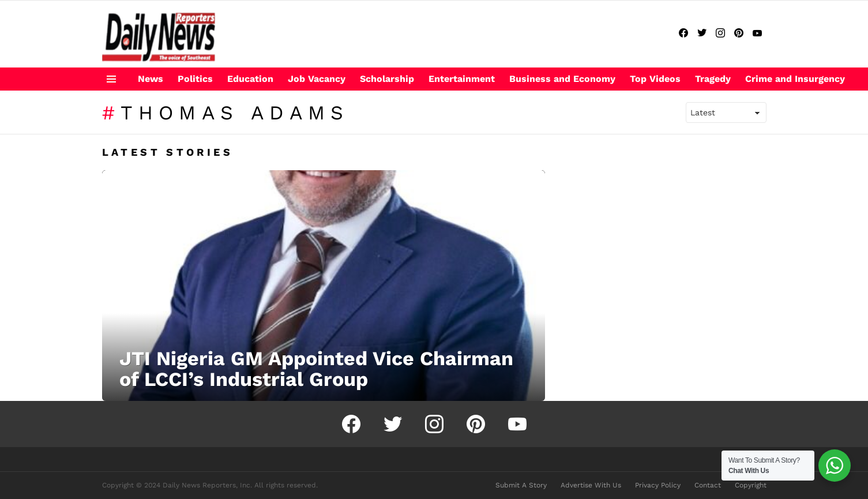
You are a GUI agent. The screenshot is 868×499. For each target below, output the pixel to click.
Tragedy (713, 79)
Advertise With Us (591, 485)
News (151, 79)
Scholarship (387, 79)
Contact (708, 485)
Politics (195, 79)
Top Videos (655, 79)
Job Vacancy (317, 79)
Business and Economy (562, 79)
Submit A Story (521, 485)
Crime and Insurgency (795, 79)
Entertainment (462, 79)
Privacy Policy (658, 485)
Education (250, 79)
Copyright (751, 485)
